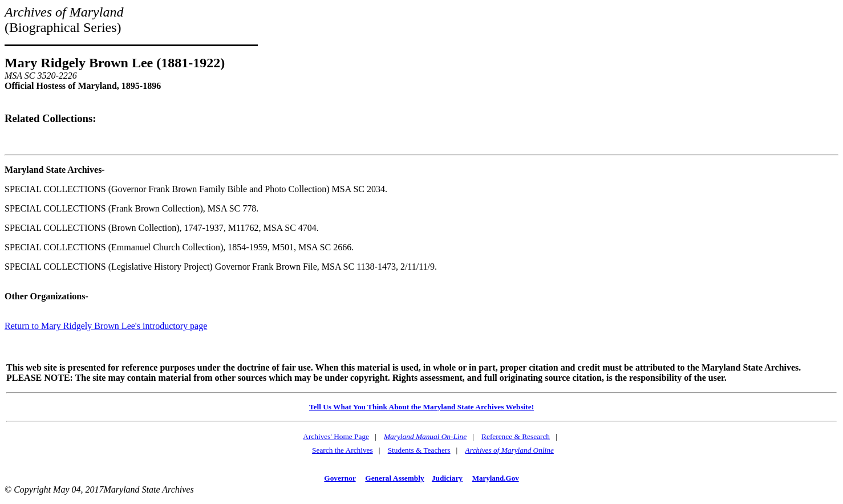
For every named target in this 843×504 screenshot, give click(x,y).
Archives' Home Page (336, 436)
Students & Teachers (419, 450)
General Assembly (394, 478)
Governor (340, 478)
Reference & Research (516, 436)
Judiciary (447, 478)
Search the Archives (343, 450)
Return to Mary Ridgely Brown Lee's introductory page (106, 326)
